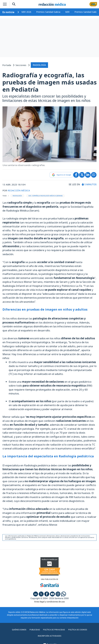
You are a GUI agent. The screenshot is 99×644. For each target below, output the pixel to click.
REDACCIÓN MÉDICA (19, 190)
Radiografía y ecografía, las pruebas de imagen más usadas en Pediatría (49, 82)
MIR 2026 (26, 12)
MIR (67, 12)
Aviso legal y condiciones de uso (49, 601)
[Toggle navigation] (5, 4)
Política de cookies (77, 630)
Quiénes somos (20, 630)
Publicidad (35, 630)
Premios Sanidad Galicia (48, 12)
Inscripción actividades (49, 636)
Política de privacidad (54, 630)
